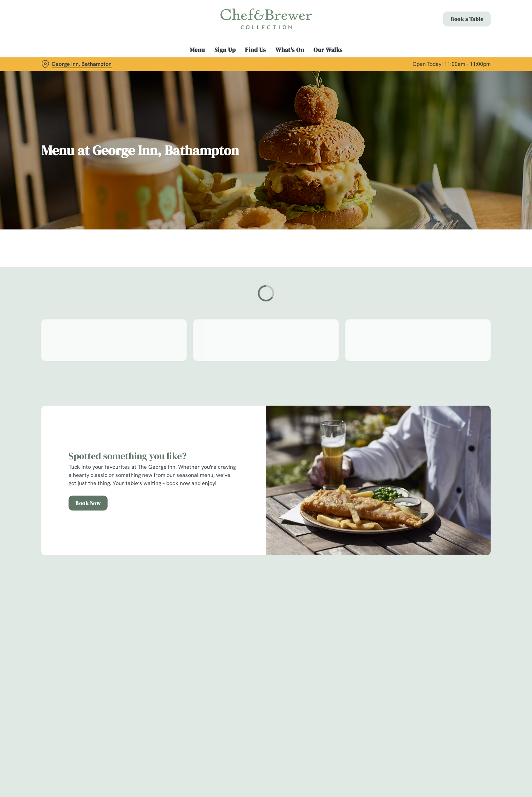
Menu (197, 50)
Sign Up (225, 50)
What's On (290, 50)
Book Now (88, 503)
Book (467, 19)
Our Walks (328, 50)
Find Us (255, 50)
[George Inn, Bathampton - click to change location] (77, 64)
